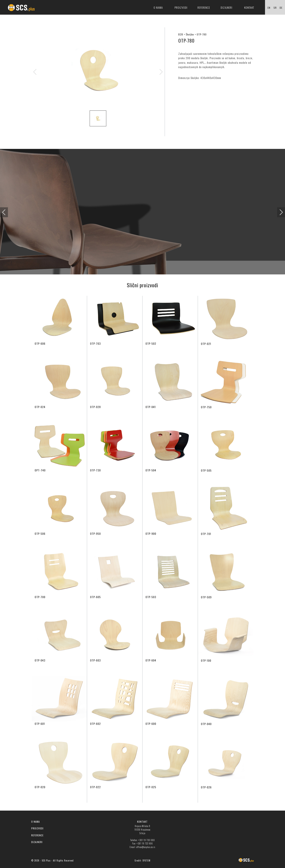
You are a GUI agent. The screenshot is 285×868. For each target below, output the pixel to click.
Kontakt (249, 7)
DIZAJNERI (37, 842)
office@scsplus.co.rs (146, 847)
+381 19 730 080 (146, 840)
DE (281, 8)
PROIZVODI (37, 828)
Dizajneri (227, 7)
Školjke (190, 34)
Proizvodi (181, 7)
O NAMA (36, 822)
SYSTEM (146, 860)
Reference (204, 7)
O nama (158, 7)
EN (269, 8)
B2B (181, 34)
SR (275, 8)
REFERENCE (37, 835)
